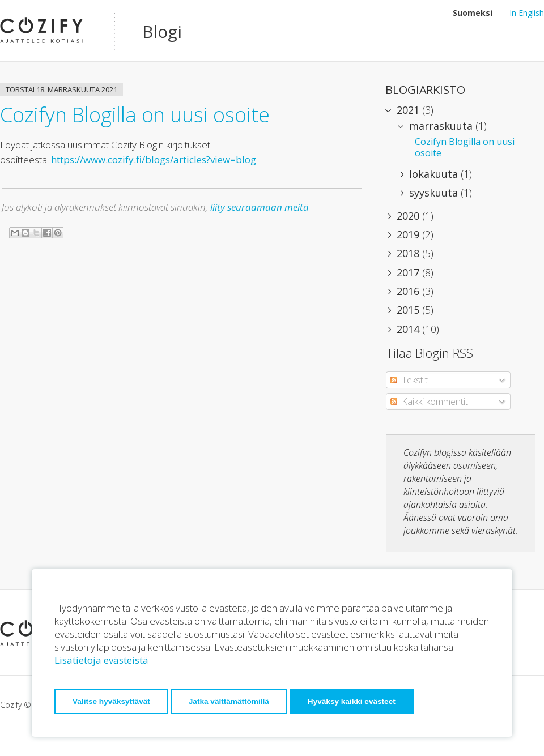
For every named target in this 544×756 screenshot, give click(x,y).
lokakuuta (435, 174)
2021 (409, 110)
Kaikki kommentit (429, 402)
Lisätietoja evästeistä (101, 660)
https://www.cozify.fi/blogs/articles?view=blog (152, 159)
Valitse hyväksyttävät (111, 701)
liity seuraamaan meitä (260, 207)
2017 (409, 272)
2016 (409, 291)
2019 (409, 234)
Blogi (162, 31)
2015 (409, 310)
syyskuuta (435, 193)
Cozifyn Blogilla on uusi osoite (135, 115)
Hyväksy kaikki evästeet (352, 701)
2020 (409, 216)
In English (527, 13)
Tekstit (409, 380)
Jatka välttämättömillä (229, 701)
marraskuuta (442, 126)
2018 (409, 253)
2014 (409, 329)
